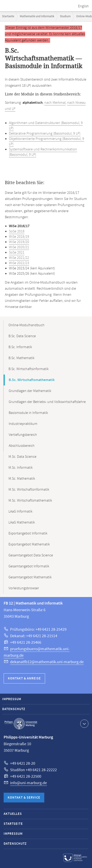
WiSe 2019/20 (19, 242)
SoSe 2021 (17, 253)
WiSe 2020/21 (19, 247)
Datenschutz (14, 709)
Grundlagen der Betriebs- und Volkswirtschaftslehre (47, 402)
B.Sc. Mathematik (21, 358)
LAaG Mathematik (22, 523)
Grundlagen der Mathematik (30, 391)
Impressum (12, 699)
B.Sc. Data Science (22, 336)
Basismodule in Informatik (28, 413)
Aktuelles (13, 814)
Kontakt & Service (24, 798)
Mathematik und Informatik (37, 16)
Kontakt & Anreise (24, 679)
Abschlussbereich (22, 446)
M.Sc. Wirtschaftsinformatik (29, 490)
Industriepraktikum (23, 424)
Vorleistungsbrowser (24, 588)
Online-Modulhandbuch (26, 325)
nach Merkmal (55, 103)
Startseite (8, 16)
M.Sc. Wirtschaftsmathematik (30, 501)
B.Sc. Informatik (20, 347)
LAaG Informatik (20, 512)
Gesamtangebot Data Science (31, 555)
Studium (65, 16)
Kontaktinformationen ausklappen (84, 723)
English (83, 6)
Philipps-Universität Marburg (21, 724)
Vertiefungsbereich (23, 435)
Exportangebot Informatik (28, 533)
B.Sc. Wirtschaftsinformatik (29, 369)
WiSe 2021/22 (19, 258)
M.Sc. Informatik (21, 468)
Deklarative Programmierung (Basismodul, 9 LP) (45, 134)
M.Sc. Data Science (22, 457)
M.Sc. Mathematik (22, 479)
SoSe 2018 (17, 231)
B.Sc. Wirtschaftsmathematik (32, 380)
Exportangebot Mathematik (29, 544)
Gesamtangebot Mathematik (30, 577)
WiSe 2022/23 (19, 263)
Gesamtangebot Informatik (29, 566)
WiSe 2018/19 (19, 237)
